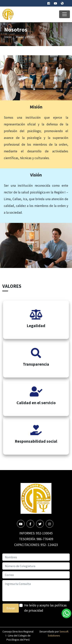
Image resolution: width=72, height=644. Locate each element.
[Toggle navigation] (65, 14)
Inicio (8, 37)
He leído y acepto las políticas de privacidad (45, 608)
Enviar (11, 608)
